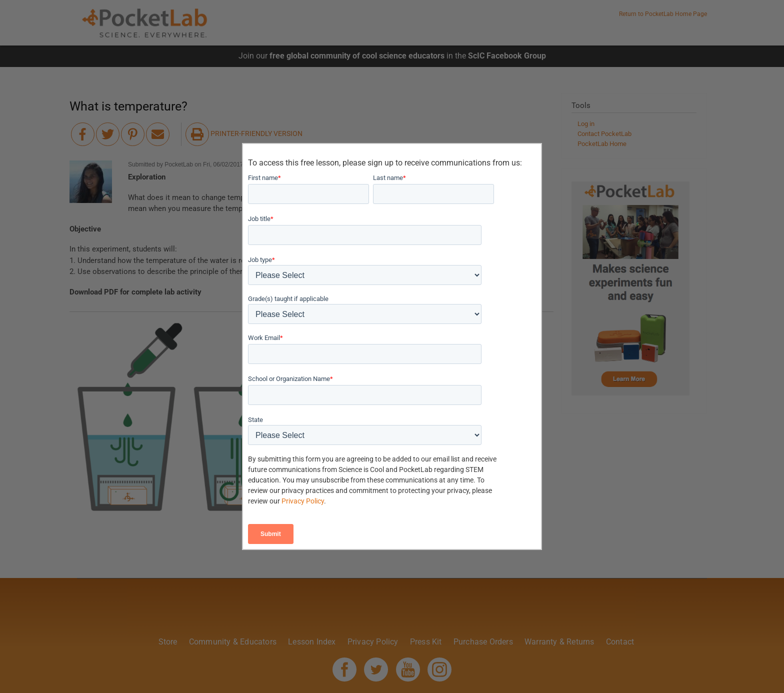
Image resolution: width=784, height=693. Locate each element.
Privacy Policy (303, 501)
